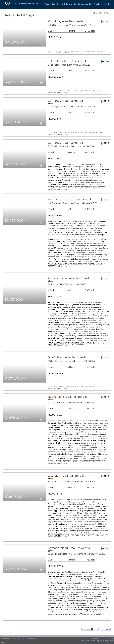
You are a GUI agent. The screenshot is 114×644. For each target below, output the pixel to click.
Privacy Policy (108, 638)
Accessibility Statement (89, 641)
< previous (86, 629)
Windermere (31, 638)
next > (107, 629)
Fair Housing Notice (106, 641)
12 (102, 629)
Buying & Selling (64, 4)
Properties (50, 4)
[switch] (42, 43)
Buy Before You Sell (83, 4)
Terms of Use (96, 638)
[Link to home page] (7, 4)
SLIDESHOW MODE (100, 13)
